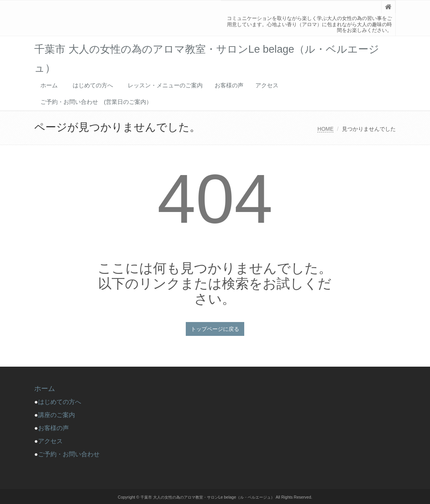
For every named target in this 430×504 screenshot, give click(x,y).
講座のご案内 (57, 415)
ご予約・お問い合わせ (69, 454)
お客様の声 (229, 85)
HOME (325, 129)
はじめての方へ (96, 85)
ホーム (49, 85)
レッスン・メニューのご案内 (165, 85)
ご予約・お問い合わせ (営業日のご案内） (96, 102)
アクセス (267, 85)
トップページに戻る (215, 329)
